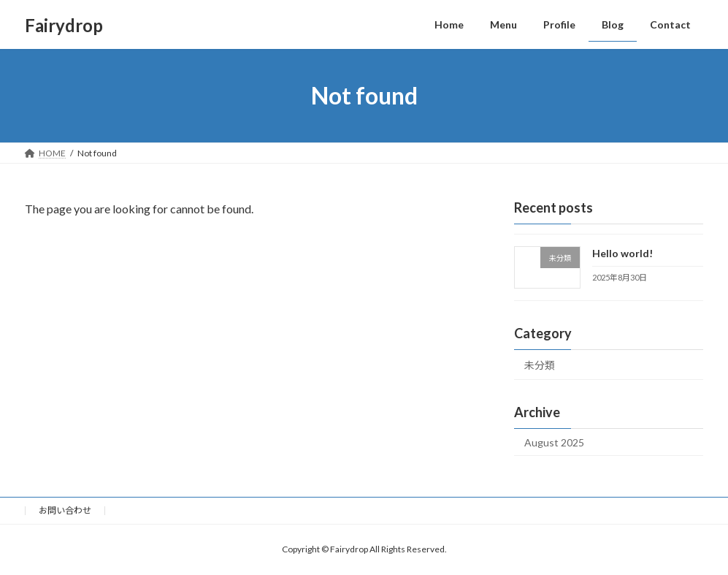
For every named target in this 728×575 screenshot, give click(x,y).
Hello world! (622, 253)
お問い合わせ (65, 510)
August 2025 (554, 442)
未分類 (540, 365)
